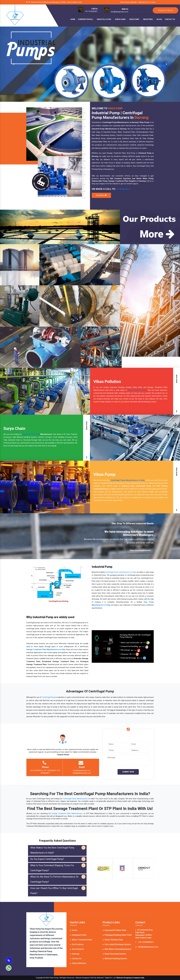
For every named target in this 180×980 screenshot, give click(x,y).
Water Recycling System (114, 954)
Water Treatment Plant (81, 940)
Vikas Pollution (104, 19)
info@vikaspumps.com (148, 947)
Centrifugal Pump (49, 697)
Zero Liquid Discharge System (117, 944)
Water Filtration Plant (113, 940)
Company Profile (86, 19)
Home (73, 19)
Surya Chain (121, 19)
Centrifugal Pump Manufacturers (75, 799)
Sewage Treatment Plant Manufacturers (67, 813)
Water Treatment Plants (137, 390)
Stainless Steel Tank (31, 434)
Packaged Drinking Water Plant (117, 935)
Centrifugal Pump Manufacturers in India (128, 480)
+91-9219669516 (123, 189)
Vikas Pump (135, 19)
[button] (13, 64)
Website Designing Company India (130, 978)
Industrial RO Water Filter (115, 930)
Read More (101, 195)
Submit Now (128, 772)
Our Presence (77, 949)
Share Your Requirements (140, 550)
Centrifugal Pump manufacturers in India (120, 572)
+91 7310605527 (146, 942)
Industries (149, 19)
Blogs (159, 19)
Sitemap (75, 954)
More (157, 234)
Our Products (77, 944)
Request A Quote (165, 10)
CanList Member (78, 963)
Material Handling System (115, 958)
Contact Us (170, 19)
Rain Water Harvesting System (117, 949)
